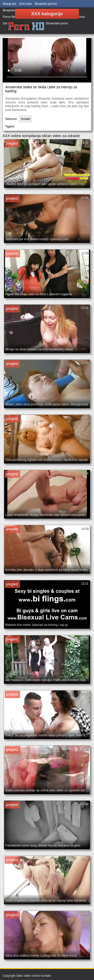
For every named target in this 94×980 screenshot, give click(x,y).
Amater (26, 119)
